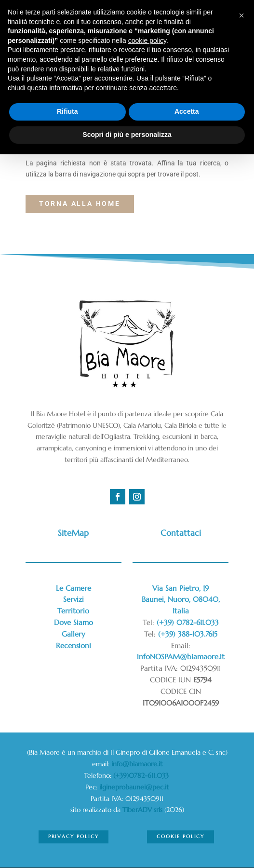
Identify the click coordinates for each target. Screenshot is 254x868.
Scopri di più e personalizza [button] (127, 135)
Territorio (73, 611)
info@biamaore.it (137, 764)
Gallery (74, 634)
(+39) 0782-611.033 (188, 622)
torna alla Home (80, 203)
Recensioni (74, 645)
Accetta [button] (187, 111)
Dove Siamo (74, 622)
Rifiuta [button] (67, 111)
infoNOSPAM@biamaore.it (181, 657)
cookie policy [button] (147, 41)
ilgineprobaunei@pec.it (134, 787)
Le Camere (74, 588)
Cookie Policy (180, 836)
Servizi (74, 599)
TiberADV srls (142, 810)
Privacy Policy (74, 836)
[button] (241, 15)
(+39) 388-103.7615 (188, 634)
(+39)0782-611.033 (142, 775)
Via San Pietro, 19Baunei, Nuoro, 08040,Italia (181, 600)
